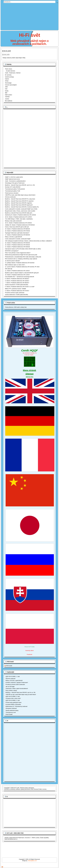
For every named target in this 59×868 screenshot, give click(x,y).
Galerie (7, 79)
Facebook (29, 654)
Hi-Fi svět (29, 35)
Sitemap (30, 374)
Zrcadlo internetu (11, 71)
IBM (6, 93)
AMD (6, 87)
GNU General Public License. (39, 789)
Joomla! (6, 789)
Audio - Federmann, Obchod (13, 73)
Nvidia (7, 91)
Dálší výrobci (8, 95)
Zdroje (7, 81)
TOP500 (7, 97)
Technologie (8, 83)
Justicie (7, 99)
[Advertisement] (12, 139)
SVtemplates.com (32, 861)
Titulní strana (8, 69)
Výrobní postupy (9, 77)
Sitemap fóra (29, 377)
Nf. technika (8, 75)
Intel (6, 89)
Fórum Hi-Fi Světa (29, 647)
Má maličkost (9, 101)
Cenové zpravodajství (11, 85)
